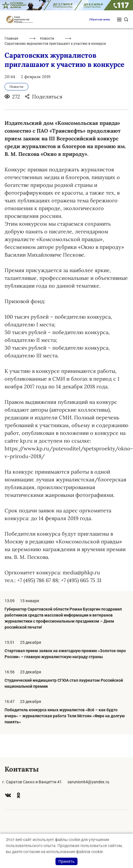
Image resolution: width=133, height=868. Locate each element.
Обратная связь (100, 19)
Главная (11, 38)
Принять (66, 861)
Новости (47, 38)
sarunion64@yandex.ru (88, 782)
